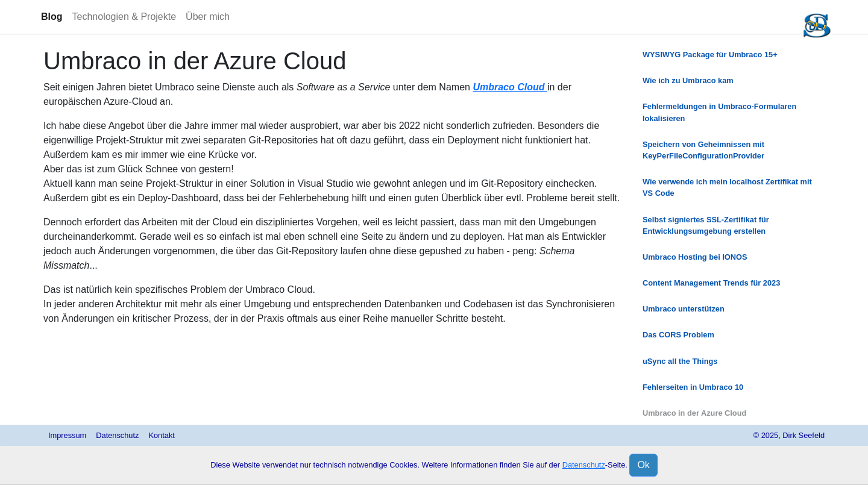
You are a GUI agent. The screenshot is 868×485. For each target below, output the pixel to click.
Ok (643, 465)
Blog (52, 17)
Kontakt (161, 435)
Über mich (208, 17)
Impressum (67, 435)
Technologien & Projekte (124, 17)
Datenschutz (117, 435)
